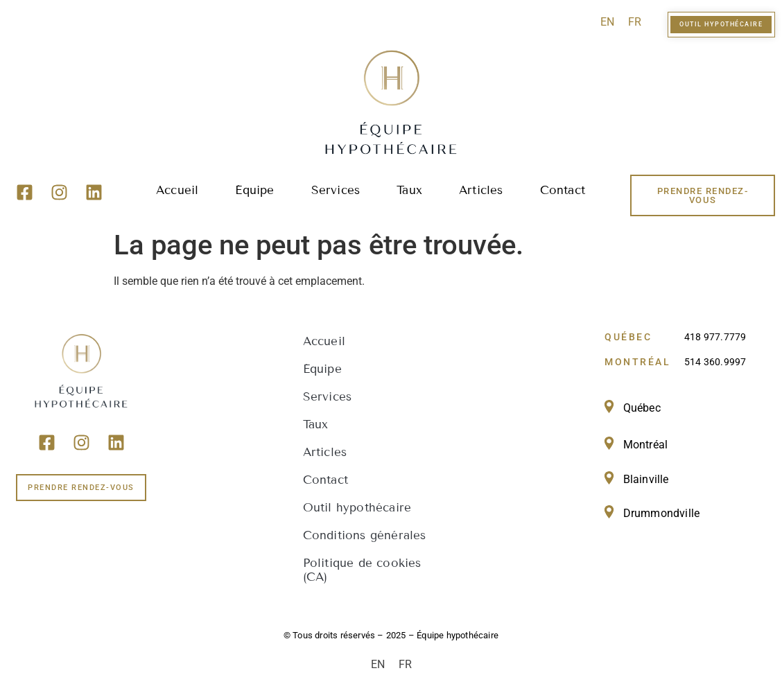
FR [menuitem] (635, 22)
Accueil (177, 190)
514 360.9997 (715, 362)
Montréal (646, 445)
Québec (642, 408)
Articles (481, 190)
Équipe (254, 190)
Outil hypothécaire (357, 508)
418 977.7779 (715, 337)
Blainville (646, 479)
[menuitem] (607, 22)
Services (336, 190)
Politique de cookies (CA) (362, 570)
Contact (563, 190)
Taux (409, 190)
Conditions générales (365, 535)
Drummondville (662, 513)
